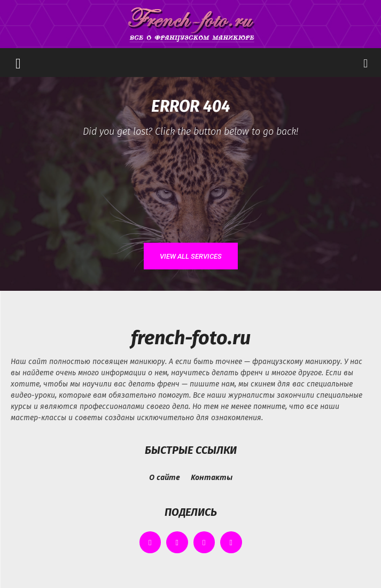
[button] (18, 63)
